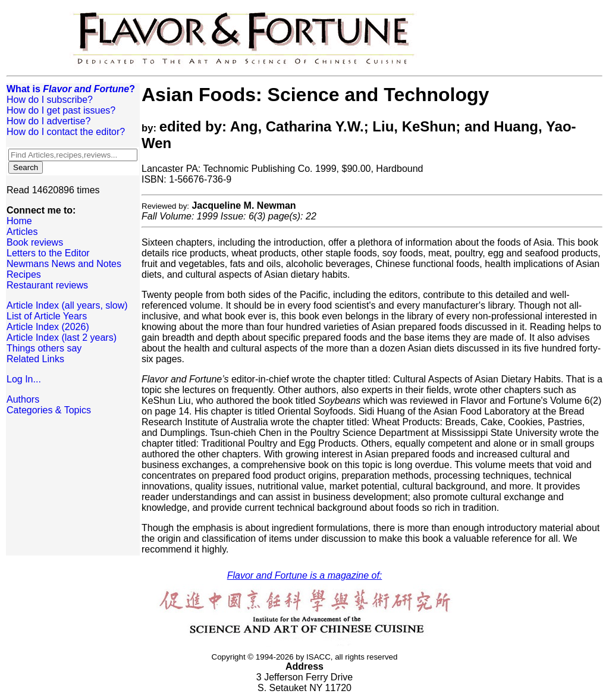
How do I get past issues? (61, 110)
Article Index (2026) (48, 327)
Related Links (35, 359)
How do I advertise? (48, 121)
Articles (22, 232)
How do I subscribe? (50, 100)
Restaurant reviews (47, 285)
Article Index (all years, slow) (67, 305)
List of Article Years (47, 316)
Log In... (24, 379)
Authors (23, 399)
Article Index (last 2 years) (62, 338)
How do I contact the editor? (66, 132)
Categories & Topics (49, 410)
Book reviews (35, 242)
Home (19, 221)
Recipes (24, 274)
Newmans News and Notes (64, 264)
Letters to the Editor (48, 253)
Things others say (44, 348)
